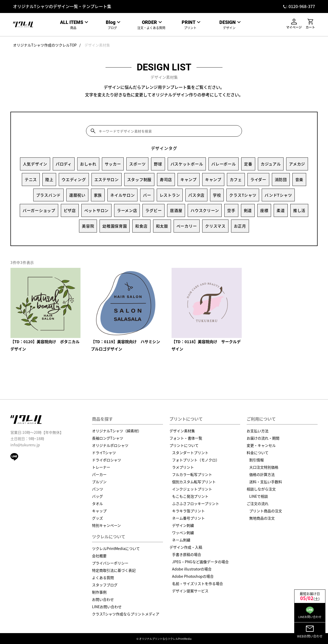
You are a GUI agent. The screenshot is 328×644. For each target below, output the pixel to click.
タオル (97, 503)
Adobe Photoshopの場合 (193, 576)
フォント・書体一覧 (186, 438)
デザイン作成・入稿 (186, 547)
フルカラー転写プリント (192, 474)
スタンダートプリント (190, 453)
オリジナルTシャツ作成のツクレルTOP (45, 45)
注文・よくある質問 (151, 25)
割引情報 (257, 460)
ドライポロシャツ (107, 460)
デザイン (229, 25)
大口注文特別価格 (264, 467)
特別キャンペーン (106, 525)
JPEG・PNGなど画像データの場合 (200, 562)
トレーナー (101, 467)
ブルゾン (99, 482)
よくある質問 (103, 577)
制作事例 (99, 592)
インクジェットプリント (192, 489)
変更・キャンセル (261, 445)
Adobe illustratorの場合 (192, 569)
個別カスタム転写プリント (194, 482)
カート (310, 24)
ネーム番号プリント (188, 518)
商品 (73, 25)
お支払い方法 (258, 431)
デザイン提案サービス (190, 591)
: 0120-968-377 (301, 6)
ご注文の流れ (258, 503)
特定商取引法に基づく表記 (114, 570)
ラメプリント (183, 467)
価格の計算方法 (262, 474)
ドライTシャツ (104, 453)
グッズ (97, 518)
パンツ (98, 489)
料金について (258, 453)
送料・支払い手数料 (266, 482)
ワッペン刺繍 (183, 533)
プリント (190, 25)
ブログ (112, 25)
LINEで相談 (259, 496)
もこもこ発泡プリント (190, 496)
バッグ (97, 496)
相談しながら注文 (261, 489)
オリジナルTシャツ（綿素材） (117, 431)
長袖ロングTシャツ (108, 438)
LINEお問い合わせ (107, 607)
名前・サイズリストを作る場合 (198, 583)
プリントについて (184, 445)
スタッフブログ (105, 585)
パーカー (99, 474)
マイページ (294, 24)
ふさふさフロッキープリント (196, 503)
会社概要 (99, 556)
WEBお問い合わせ (310, 632)
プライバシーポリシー (110, 563)
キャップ (99, 511)
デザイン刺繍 (183, 525)
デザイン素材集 (97, 45)
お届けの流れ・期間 (263, 438)
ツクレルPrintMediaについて (116, 548)
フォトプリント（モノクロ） (196, 460)
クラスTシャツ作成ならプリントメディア (126, 614)
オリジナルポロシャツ (110, 445)
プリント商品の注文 (266, 511)
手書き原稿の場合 (187, 554)
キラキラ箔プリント (188, 511)
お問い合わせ (103, 599)
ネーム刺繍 (181, 540)
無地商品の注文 (262, 518)
